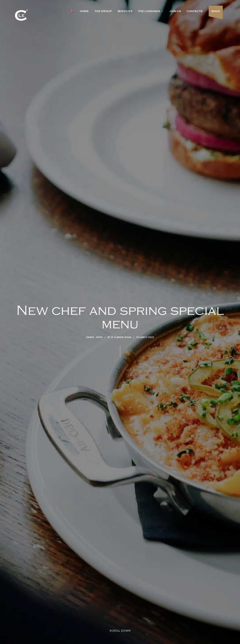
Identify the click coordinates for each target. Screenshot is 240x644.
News (99, 337)
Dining (90, 337)
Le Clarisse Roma (121, 337)
